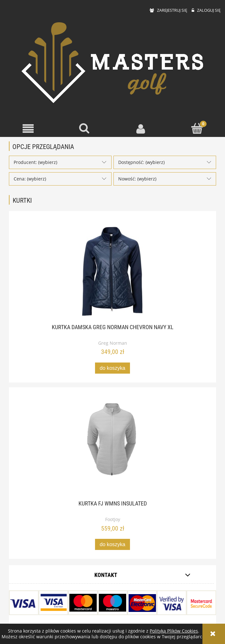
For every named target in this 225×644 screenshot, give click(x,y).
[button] (28, 129)
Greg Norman (113, 343)
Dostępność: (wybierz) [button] (141, 162)
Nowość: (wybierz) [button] (137, 179)
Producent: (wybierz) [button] (35, 162)
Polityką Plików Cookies (174, 631)
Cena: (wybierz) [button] (30, 179)
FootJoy (113, 519)
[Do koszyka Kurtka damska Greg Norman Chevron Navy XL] (112, 368)
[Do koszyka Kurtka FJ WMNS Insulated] (112, 544)
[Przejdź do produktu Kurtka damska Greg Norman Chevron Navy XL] (112, 271)
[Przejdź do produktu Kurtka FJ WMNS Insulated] (112, 448)
